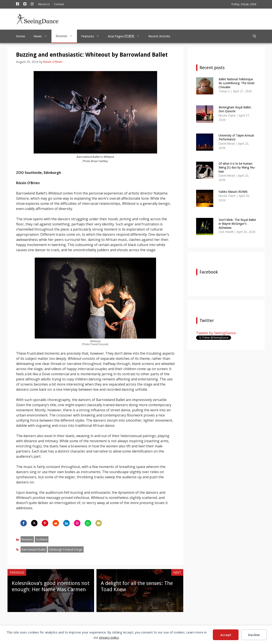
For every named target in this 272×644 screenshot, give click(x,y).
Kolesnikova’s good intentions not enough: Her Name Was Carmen (51, 586)
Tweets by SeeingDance (216, 333)
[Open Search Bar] (255, 36)
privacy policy (109, 637)
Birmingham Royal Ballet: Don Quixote (235, 109)
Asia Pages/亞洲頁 (126, 36)
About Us (44, 4)
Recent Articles (159, 36)
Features (92, 36)
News (43, 36)
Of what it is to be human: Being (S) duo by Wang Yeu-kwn (237, 167)
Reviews (66, 36)
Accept (226, 635)
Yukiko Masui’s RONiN (233, 192)
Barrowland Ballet (34, 549)
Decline (254, 635)
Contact (59, 4)
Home (21, 36)
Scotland (42, 539)
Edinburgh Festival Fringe (66, 549)
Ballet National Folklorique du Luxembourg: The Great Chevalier (237, 83)
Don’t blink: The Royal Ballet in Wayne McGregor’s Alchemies (237, 224)
